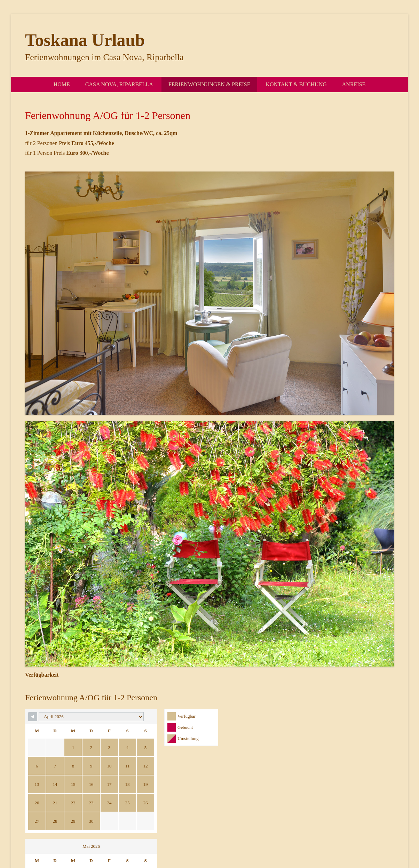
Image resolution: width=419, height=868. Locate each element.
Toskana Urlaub (85, 40)
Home (62, 84)
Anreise (354, 84)
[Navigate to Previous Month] (33, 717)
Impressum (337, 836)
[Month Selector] (76, 717)
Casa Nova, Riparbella (119, 84)
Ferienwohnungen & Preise (209, 84)
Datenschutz (367, 836)
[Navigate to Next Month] (329, 717)
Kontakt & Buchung (296, 84)
